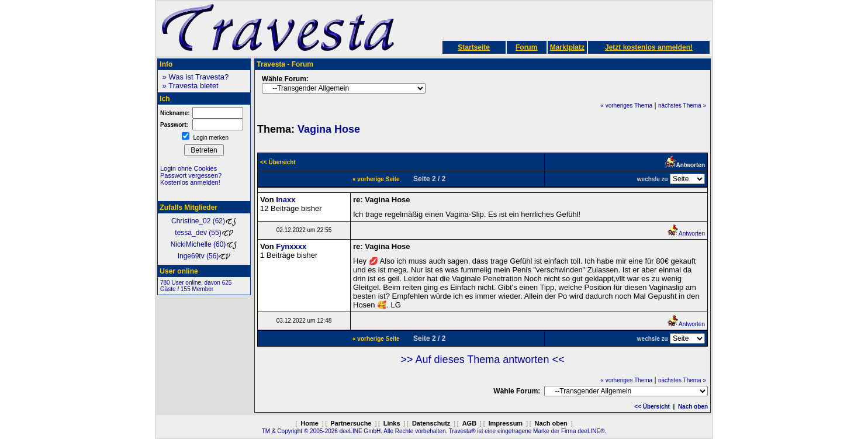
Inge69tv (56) (204, 256)
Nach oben (693, 407)
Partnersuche (351, 423)
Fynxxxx (291, 246)
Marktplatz (567, 47)
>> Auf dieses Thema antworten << (483, 360)
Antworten (686, 234)
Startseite (474, 47)
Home (309, 423)
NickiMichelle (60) (204, 244)
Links (392, 423)
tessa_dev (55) (204, 233)
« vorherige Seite (376, 179)
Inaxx (286, 200)
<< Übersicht (652, 407)
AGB (469, 423)
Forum (526, 47)
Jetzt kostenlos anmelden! (649, 47)
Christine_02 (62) (204, 221)
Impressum (505, 423)
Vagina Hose (329, 129)
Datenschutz (431, 423)
